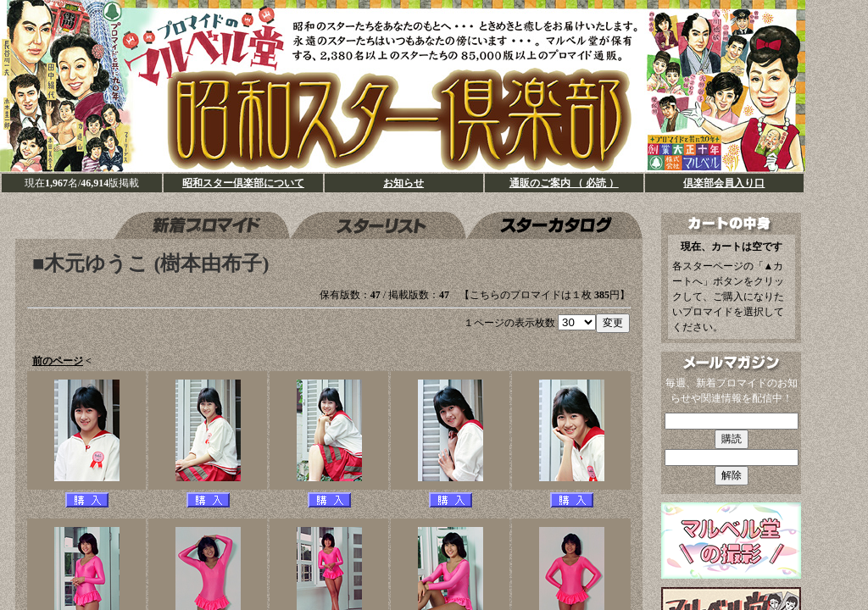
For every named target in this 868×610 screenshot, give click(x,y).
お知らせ (403, 183)
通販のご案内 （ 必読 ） (564, 183)
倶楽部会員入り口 (724, 183)
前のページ (58, 361)
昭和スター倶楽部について (243, 183)
